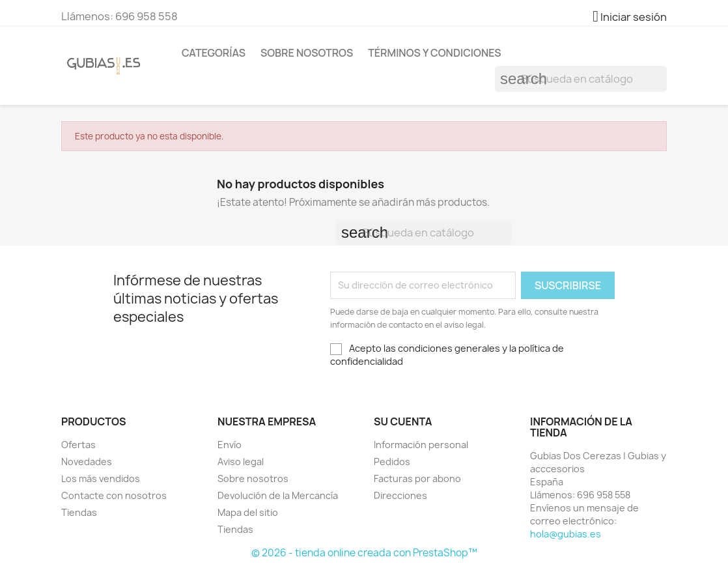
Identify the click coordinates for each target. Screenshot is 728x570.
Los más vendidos (101, 478)
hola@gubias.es (566, 534)
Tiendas (79, 512)
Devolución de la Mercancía (278, 495)
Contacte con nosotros (114, 495)
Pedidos (392, 462)
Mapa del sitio (248, 512)
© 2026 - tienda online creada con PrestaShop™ (364, 553)
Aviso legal (241, 462)
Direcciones (400, 495)
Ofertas (78, 445)
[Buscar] (581, 79)
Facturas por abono (417, 478)
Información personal (421, 445)
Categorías (214, 53)
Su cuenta (403, 421)
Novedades (87, 462)
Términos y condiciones (434, 53)
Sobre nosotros (307, 53)
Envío (230, 445)
